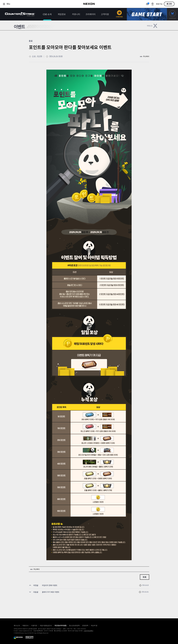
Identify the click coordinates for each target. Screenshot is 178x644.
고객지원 (105, 14)
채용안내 (25, 626)
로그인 (169, 4)
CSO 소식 (47, 14)
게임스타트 (147, 14)
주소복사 (146, 56)
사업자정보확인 (88, 631)
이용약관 (34, 626)
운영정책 (85, 626)
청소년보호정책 (74, 626)
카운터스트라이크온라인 (20, 14)
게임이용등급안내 (46, 626)
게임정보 (62, 14)
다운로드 (172, 14)
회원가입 (159, 4)
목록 (144, 577)
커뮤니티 (76, 14)
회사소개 (17, 626)
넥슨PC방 (94, 626)
